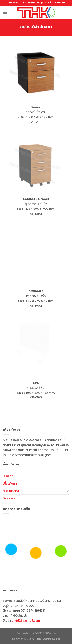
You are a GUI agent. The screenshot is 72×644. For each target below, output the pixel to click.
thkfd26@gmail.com (26, 620)
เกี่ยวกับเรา (10, 483)
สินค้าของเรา (11, 491)
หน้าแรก (8, 476)
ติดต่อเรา (9, 498)
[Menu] (5, 12)
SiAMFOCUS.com (45, 633)
